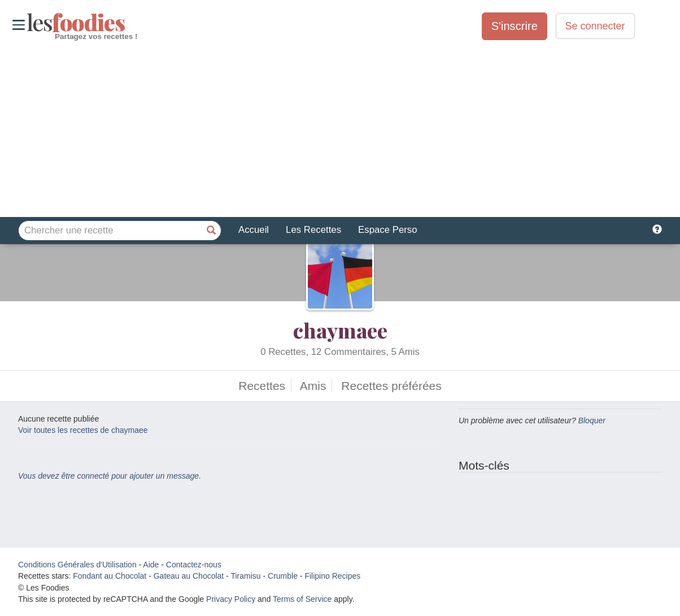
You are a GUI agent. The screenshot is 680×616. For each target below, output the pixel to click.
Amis (313, 386)
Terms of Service (302, 599)
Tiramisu (245, 576)
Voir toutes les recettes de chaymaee (83, 430)
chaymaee (340, 330)
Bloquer (592, 420)
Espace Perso (387, 230)
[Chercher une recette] (211, 231)
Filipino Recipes (332, 576)
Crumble (283, 576)
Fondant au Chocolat (110, 576)
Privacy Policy (231, 599)
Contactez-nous (194, 565)
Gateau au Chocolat (189, 576)
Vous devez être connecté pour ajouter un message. (110, 476)
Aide (151, 565)
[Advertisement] (340, 129)
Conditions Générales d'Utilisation (77, 565)
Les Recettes (313, 230)
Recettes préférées (391, 386)
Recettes (262, 386)
